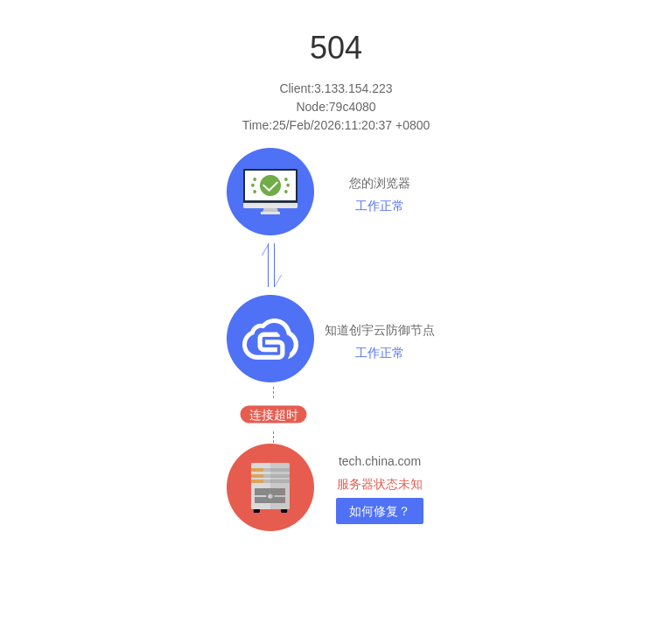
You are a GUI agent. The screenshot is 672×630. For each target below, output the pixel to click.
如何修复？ (380, 511)
